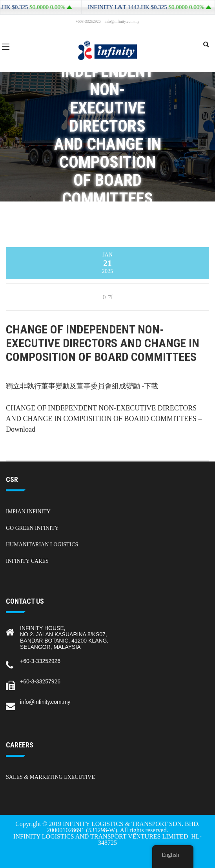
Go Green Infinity (32, 528)
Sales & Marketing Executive (50, 777)
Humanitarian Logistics (42, 545)
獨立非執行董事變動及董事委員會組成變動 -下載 (82, 386)
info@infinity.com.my (45, 702)
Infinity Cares (27, 561)
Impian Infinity (28, 512)
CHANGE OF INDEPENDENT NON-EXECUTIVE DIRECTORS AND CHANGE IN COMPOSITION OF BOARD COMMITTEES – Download (104, 419)
